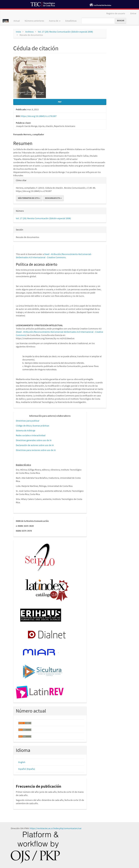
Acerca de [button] (55, 21)
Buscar (121, 20)
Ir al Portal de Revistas (102, 5)
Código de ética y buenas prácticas (33, 426)
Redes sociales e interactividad (31, 435)
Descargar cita (53, 198)
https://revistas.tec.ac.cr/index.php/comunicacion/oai (56, 828)
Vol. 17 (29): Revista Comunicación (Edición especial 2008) (65, 32)
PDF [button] (60, 102)
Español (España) (27, 769)
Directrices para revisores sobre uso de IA (36, 450)
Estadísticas (71, 21)
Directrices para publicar (28, 421)
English (22, 762)
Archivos (29, 32)
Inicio (18, 32)
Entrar (133, 13)
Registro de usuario (116, 13)
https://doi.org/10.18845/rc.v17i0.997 (39, 116)
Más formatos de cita (29, 198)
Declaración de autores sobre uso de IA (35, 445)
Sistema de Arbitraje (26, 430)
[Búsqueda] (98, 21)
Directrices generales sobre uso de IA (34, 440)
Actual (17, 21)
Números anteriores (34, 21)
